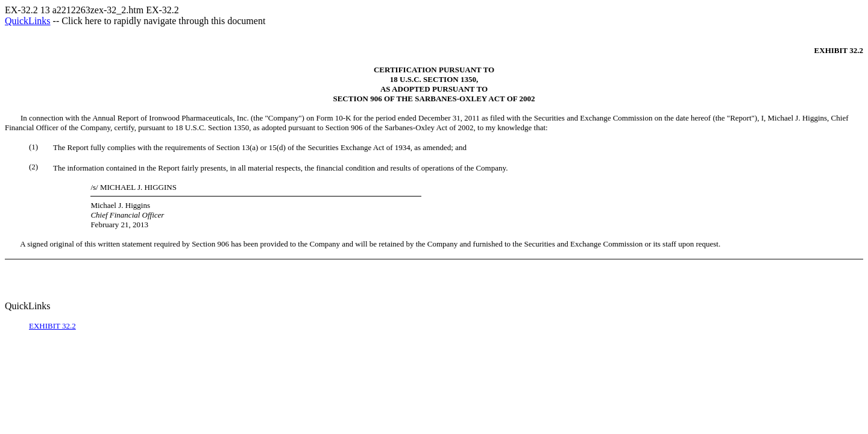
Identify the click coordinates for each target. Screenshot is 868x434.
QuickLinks (28, 21)
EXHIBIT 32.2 (52, 326)
